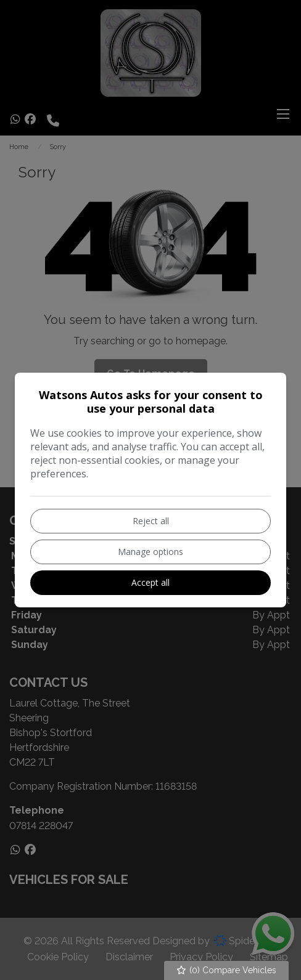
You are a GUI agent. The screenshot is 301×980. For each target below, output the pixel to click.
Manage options (150, 552)
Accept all (150, 582)
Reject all (151, 521)
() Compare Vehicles (227, 970)
